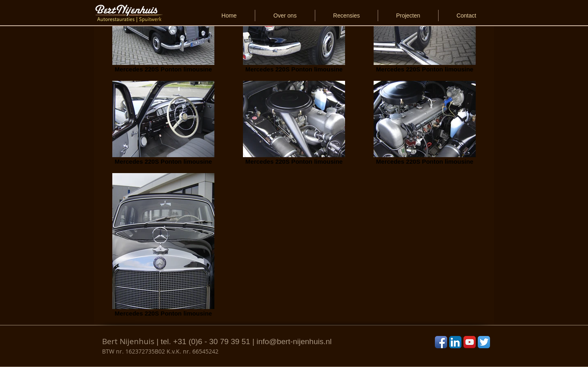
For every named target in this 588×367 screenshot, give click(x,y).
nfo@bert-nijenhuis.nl (295, 341)
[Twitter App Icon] (484, 342)
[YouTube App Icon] (470, 342)
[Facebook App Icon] (441, 342)
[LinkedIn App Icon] (455, 342)
